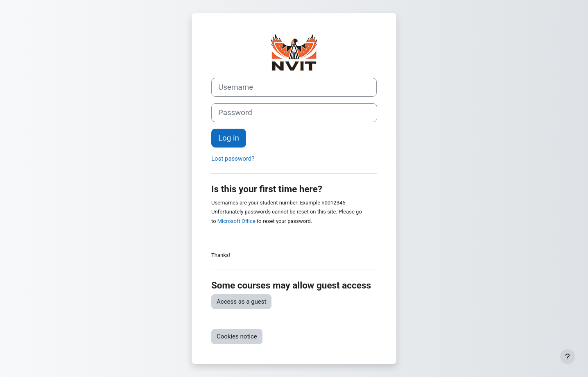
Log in (229, 138)
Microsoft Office (236, 221)
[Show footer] (568, 357)
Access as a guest (241, 302)
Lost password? (233, 159)
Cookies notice (237, 336)
